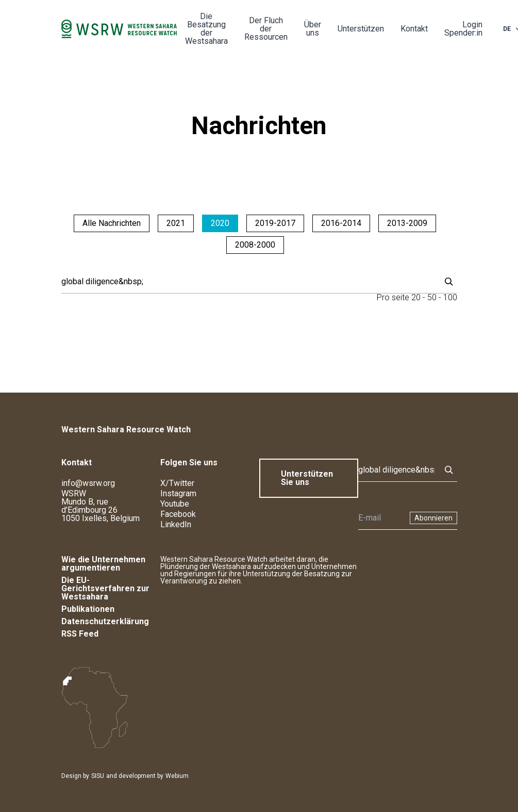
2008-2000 (255, 245)
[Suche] (248, 282)
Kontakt (414, 29)
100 (450, 297)
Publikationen (88, 609)
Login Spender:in (463, 29)
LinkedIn (176, 524)
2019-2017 (275, 223)
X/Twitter (177, 483)
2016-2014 (341, 223)
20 (416, 297)
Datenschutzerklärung (105, 621)
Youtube (175, 504)
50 (432, 297)
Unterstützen (361, 29)
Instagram (178, 493)
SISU (98, 776)
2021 (176, 223)
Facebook (178, 514)
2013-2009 (407, 223)
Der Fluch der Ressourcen (266, 29)
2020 (220, 223)
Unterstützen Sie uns (307, 478)
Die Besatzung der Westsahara (206, 29)
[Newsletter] (381, 518)
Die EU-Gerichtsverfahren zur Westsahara (105, 588)
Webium (177, 776)
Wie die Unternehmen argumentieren (103, 564)
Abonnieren (433, 518)
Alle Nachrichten (112, 223)
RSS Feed (80, 634)
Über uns (313, 29)
